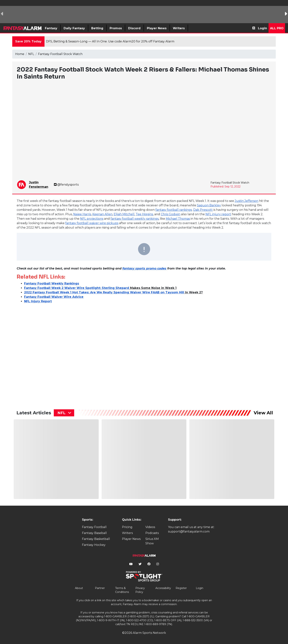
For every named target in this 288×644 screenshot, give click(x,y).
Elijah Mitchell (124, 214)
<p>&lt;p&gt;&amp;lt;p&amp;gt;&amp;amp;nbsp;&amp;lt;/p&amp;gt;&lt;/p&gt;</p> (49, 353)
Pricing (127, 527)
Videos (150, 527)
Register (181, 588)
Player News (131, 539)
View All (263, 413)
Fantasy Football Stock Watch (60, 54)
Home (20, 54)
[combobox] (64, 413)
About (79, 588)
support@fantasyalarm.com (189, 531)
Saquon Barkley (209, 205)
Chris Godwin (171, 214)
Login (263, 28)
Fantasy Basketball (96, 539)
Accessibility (163, 588)
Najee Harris (82, 214)
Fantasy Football (94, 527)
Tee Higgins (144, 214)
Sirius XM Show (152, 541)
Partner (100, 588)
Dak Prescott (203, 210)
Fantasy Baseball (94, 533)
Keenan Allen (102, 214)
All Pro (277, 28)
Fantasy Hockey (94, 545)
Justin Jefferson (247, 201)
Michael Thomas (178, 219)
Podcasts (152, 533)
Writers (127, 533)
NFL (31, 54)
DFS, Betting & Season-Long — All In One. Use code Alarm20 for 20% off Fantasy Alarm (110, 41)
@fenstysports (66, 185)
